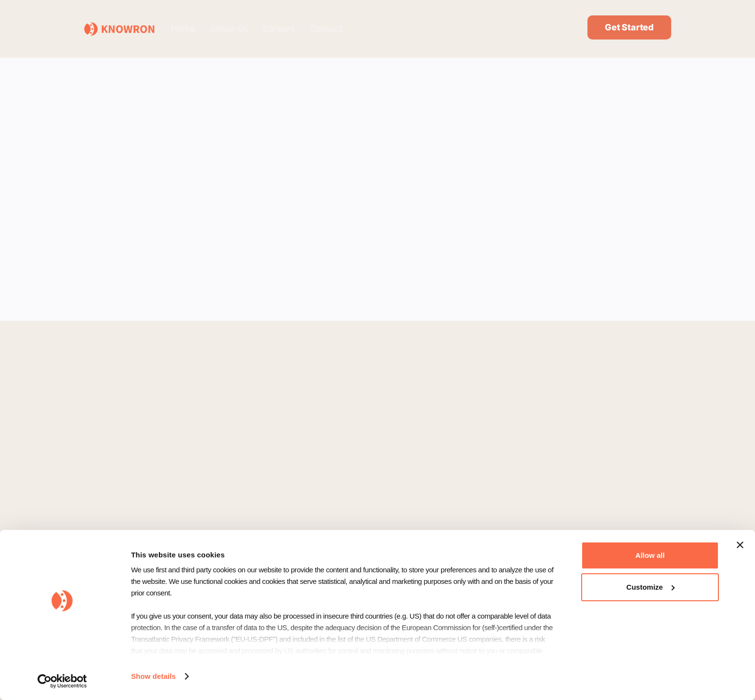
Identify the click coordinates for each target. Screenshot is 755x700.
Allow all (650, 555)
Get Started (629, 27)
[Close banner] (740, 545)
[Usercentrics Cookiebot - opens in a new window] (62, 681)
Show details (153, 676)
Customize (651, 587)
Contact (326, 29)
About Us (229, 29)
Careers (279, 29)
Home (183, 29)
